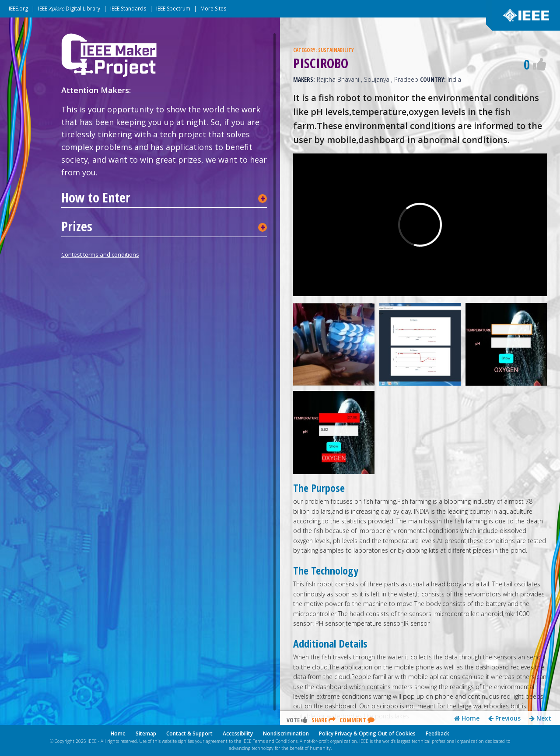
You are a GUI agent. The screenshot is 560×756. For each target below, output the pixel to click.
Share (324, 720)
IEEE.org (18, 9)
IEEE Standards (128, 9)
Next (540, 718)
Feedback (437, 733)
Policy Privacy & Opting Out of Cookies (367, 733)
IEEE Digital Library (69, 9)
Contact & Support (189, 733)
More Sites (213, 9)
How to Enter (96, 198)
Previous (504, 718)
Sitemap (146, 733)
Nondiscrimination (286, 733)
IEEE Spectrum (173, 9)
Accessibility (238, 733)
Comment (357, 720)
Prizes (77, 226)
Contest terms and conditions (100, 254)
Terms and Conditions (275, 741)
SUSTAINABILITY (336, 50)
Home (467, 718)
